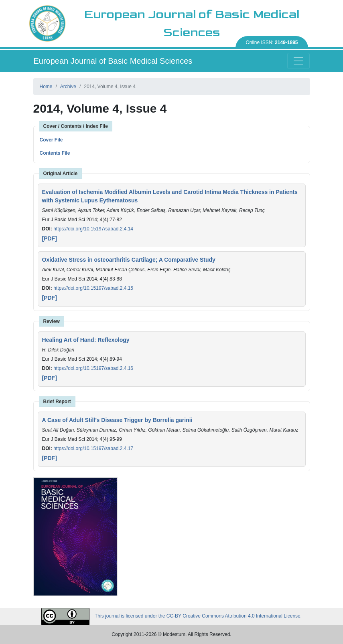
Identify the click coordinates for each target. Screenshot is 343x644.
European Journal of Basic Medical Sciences (113, 61)
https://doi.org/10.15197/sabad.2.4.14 (93, 229)
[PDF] (50, 238)
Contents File (55, 153)
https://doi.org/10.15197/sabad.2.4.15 (93, 288)
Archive (68, 87)
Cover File (51, 140)
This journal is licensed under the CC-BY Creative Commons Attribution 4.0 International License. (171, 616)
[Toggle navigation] (298, 61)
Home (46, 87)
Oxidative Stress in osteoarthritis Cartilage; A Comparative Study (129, 260)
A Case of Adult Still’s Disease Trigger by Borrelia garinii (117, 420)
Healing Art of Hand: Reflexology (86, 340)
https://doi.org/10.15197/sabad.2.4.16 (93, 368)
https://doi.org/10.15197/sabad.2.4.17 (93, 448)
